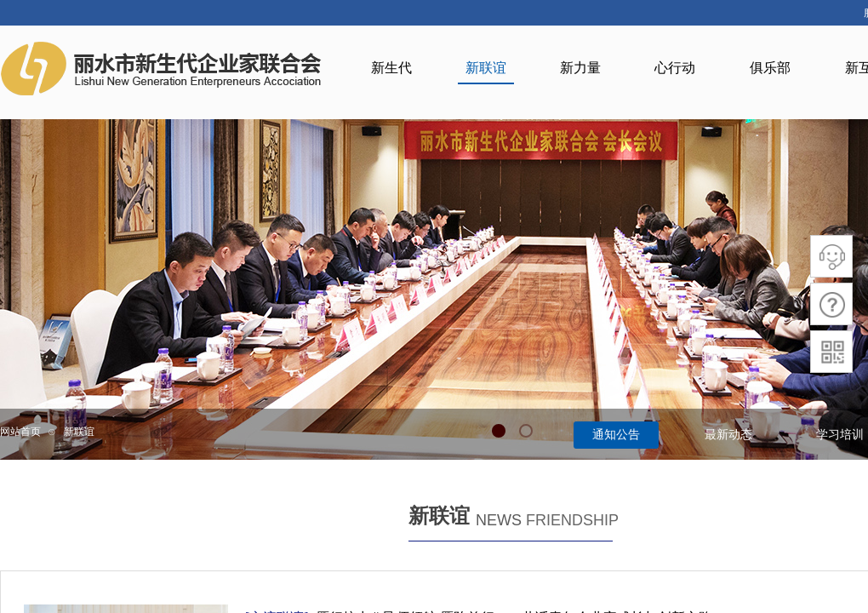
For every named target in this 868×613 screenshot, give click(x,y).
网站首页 (20, 432)
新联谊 (79, 432)
